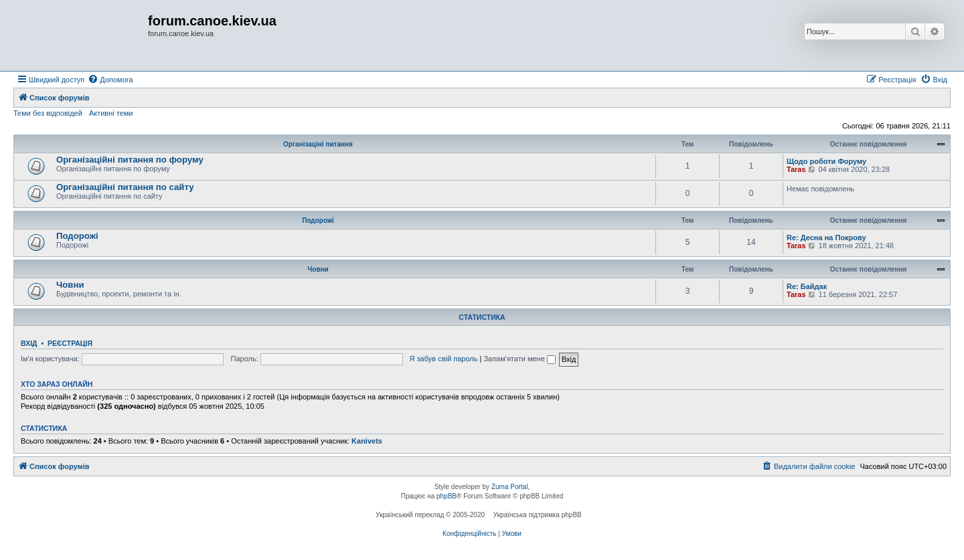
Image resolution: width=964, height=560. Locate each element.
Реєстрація (70, 343)
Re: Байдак (807, 286)
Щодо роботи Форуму (826, 161)
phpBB (447, 496)
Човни (318, 269)
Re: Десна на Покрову (826, 238)
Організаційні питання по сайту (125, 187)
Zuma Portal (509, 487)
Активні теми (111, 113)
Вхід (29, 343)
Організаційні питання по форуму (130, 160)
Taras (796, 169)
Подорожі (318, 220)
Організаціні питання (318, 144)
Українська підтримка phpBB (538, 515)
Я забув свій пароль (444, 359)
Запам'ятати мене (519, 359)
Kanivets (367, 441)
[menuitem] (110, 80)
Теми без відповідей (48, 113)
